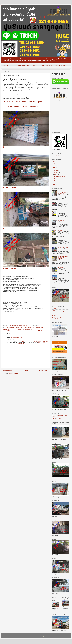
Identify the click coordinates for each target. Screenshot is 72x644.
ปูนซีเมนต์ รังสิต (61, 267)
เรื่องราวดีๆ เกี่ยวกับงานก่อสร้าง (58, 319)
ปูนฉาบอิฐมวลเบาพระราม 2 (29, 328)
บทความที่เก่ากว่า (43, 371)
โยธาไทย (54, 309)
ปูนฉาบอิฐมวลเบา (19, 328)
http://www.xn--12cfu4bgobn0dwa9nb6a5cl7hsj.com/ (23, 102)
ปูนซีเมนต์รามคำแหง (62, 212)
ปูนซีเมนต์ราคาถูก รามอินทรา (61, 180)
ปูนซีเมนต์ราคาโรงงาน (21, 329)
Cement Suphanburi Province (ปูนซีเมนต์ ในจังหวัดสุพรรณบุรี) (63, 192)
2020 (54, 165)
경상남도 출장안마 (43, 342)
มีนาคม (56, 175)
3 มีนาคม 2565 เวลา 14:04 (16, 338)
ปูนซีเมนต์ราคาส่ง (30, 329)
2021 (54, 163)
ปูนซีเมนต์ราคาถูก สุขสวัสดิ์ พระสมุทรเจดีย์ (63, 276)
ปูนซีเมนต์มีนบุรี (61, 239)
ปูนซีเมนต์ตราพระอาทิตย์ (23, 65)
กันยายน (56, 171)
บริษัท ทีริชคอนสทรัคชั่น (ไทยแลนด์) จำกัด (61, 416)
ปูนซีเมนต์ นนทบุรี (61, 202)
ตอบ (7, 346)
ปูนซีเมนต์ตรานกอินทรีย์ (60, 65)
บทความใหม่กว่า (8, 371)
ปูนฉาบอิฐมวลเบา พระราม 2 (10, 147)
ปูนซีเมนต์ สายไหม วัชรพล (63, 248)
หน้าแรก (25, 371)
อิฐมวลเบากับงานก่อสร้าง (57, 317)
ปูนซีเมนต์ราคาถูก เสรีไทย (60, 178)
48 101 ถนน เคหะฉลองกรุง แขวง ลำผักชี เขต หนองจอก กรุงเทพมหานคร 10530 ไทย (25, 331)
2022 (54, 161)
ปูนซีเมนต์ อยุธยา (61, 221)
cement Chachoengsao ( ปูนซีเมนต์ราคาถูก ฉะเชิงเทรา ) (63, 257)
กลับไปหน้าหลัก (13, 68)
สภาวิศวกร (54, 315)
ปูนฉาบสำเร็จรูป (11, 328)
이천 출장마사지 (37, 341)
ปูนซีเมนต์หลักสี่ (61, 230)
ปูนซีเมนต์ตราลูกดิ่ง (35, 65)
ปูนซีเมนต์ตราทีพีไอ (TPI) (9, 65)
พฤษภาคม (57, 173)
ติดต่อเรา (4, 68)
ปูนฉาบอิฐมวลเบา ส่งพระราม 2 (61, 176)
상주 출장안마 (25, 341)
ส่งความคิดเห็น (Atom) (13, 374)
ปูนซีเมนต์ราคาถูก (11, 329)
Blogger (43, 636)
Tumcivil (53, 310)
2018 (54, 169)
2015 (54, 185)
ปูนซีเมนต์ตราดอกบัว (47, 65)
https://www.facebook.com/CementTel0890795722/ (22, 107)
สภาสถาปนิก (54, 314)
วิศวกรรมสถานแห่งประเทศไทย (58, 312)
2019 (54, 167)
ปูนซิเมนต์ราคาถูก (40, 328)
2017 (54, 183)
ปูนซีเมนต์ (5, 329)
